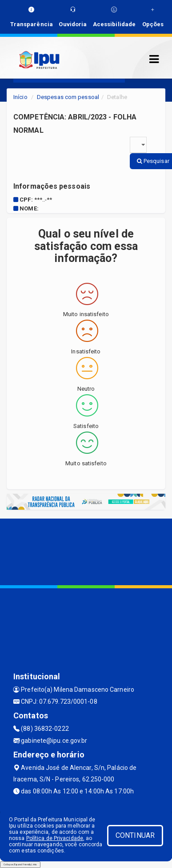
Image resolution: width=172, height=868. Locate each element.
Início (20, 97)
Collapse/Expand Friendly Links (20, 864)
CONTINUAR (135, 835)
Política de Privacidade (55, 838)
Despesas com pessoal (68, 97)
